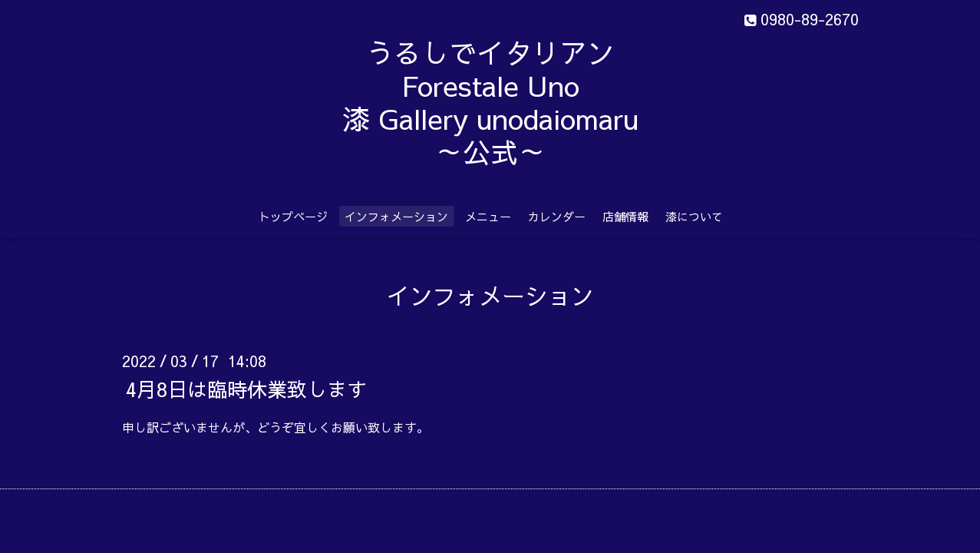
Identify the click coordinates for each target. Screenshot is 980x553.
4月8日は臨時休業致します (246, 388)
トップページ (293, 216)
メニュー (488, 216)
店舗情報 (625, 216)
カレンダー (557, 216)
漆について (694, 216)
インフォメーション (396, 216)
